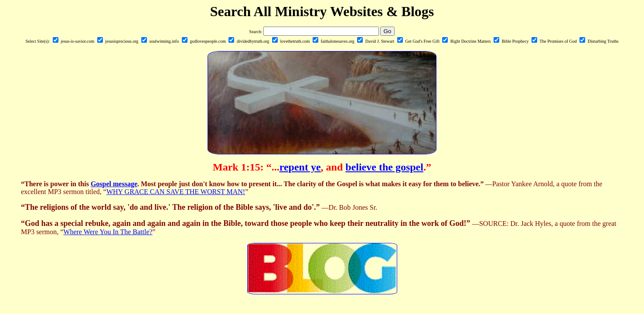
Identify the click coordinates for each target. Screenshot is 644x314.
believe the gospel (384, 167)
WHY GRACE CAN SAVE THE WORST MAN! (176, 192)
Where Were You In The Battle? (108, 232)
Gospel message (114, 184)
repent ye (300, 167)
